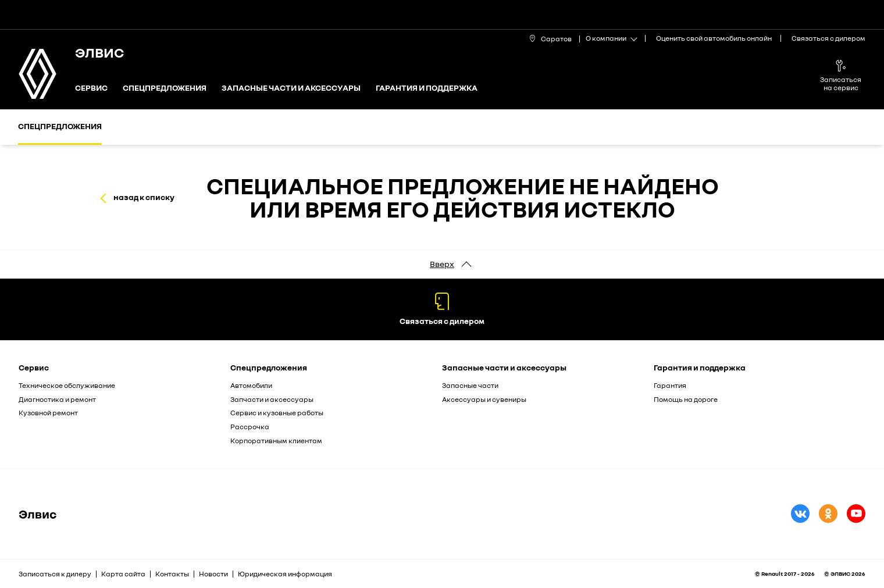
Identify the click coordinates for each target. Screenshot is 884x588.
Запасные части (470, 385)
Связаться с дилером (828, 38)
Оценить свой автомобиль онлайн (714, 38)
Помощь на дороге (686, 399)
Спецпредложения (165, 88)
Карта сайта (123, 574)
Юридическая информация (285, 574)
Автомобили (251, 385)
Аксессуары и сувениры (484, 399)
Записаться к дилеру (55, 574)
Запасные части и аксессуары (291, 88)
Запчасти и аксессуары (272, 399)
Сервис (91, 88)
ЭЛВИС (99, 52)
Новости (213, 574)
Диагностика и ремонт (57, 399)
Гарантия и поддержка (427, 88)
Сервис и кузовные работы (277, 413)
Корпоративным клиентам (276, 441)
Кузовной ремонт (48, 413)
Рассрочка (250, 427)
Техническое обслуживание (67, 385)
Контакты (172, 574)
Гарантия (670, 385)
